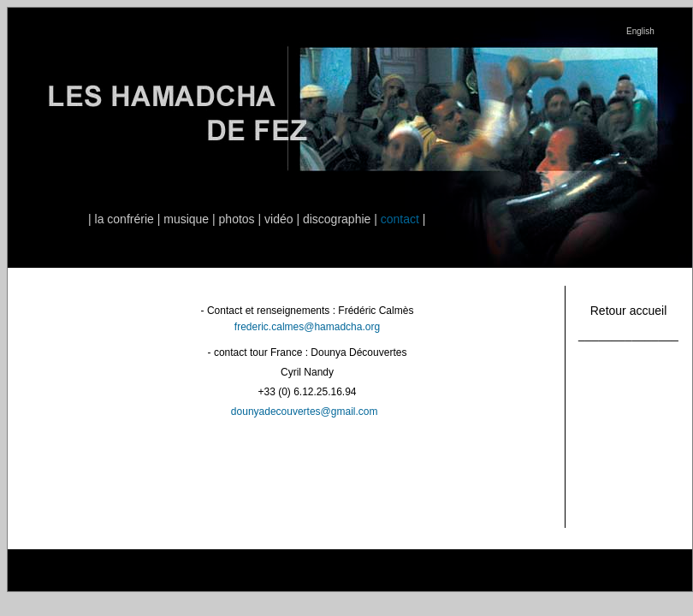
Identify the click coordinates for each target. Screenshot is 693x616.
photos (237, 219)
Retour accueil (629, 311)
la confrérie (124, 219)
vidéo (278, 219)
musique (186, 219)
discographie (337, 219)
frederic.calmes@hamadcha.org (307, 327)
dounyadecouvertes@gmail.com (305, 412)
